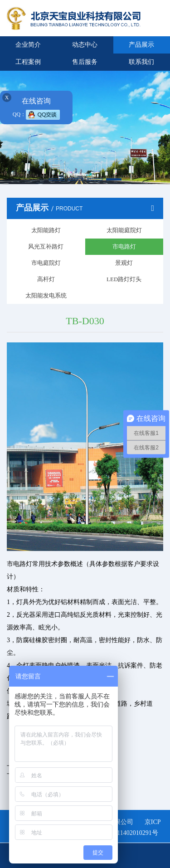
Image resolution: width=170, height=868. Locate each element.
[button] (57, 179)
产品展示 (141, 45)
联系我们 (141, 62)
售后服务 (85, 62)
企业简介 (28, 45)
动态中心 (85, 45)
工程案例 (28, 62)
